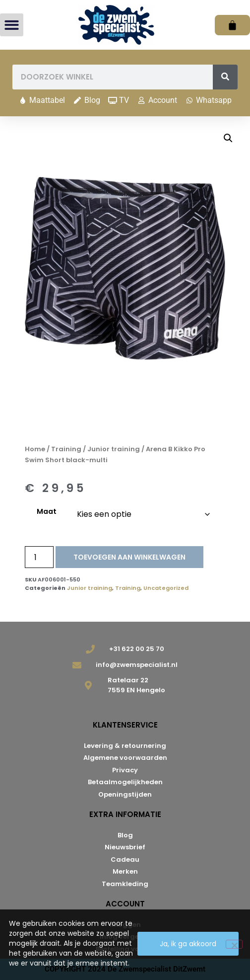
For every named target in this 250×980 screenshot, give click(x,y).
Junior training (114, 449)
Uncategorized (166, 588)
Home (35, 449)
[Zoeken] (225, 77)
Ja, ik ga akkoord (188, 944)
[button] (12, 25)
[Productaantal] (39, 557)
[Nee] (234, 944)
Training (66, 449)
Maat (47, 511)
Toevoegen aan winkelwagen (129, 557)
